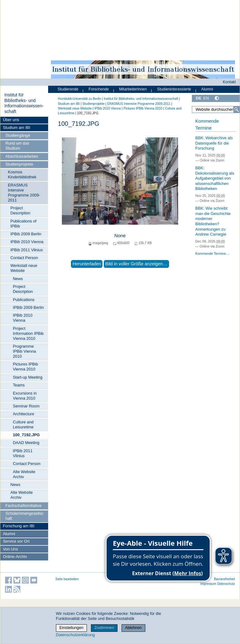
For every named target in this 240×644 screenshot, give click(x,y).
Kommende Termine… (212, 253)
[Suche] (237, 110)
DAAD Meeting (26, 443)
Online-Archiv (15, 557)
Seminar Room (26, 406)
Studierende (68, 89)
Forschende (99, 89)
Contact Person (24, 258)
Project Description (20, 210)
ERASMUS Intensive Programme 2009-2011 (24, 193)
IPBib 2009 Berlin (26, 234)
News (18, 279)
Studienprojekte (19, 164)
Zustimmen (104, 628)
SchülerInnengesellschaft (24, 516)
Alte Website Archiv (24, 474)
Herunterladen (87, 264)
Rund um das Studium (17, 146)
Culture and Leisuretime (23, 424)
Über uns (11, 120)
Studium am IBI (16, 128)
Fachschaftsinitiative (23, 506)
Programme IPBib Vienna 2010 (24, 351)
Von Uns (10, 549)
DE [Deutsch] (198, 98)
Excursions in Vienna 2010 (25, 396)
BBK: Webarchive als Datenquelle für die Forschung (214, 143)
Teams (19, 385)
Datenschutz (226, 584)
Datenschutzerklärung (75, 635)
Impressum (208, 584)
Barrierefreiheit (225, 579)
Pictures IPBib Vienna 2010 (25, 367)
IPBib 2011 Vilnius (27, 250)
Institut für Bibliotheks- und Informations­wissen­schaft (24, 103)
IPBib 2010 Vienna (27, 242)
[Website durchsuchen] (216, 110)
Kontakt (229, 82)
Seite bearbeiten (67, 579)
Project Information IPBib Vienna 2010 (28, 333)
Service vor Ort (16, 541)
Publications (24, 300)
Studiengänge (18, 135)
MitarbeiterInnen (133, 89)
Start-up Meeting (28, 377)
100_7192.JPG (26, 435)
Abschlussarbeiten (22, 156)
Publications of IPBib (23, 224)
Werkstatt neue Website (24, 268)
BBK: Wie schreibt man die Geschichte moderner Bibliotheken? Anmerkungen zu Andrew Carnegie (213, 221)
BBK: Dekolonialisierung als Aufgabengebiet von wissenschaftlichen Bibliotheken (215, 178)
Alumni (9, 534)
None (120, 235)
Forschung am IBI (19, 526)
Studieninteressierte (174, 89)
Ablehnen (133, 628)
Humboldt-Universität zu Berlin (79, 99)
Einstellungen (71, 628)
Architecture (23, 414)
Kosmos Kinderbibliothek (22, 174)
